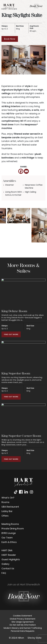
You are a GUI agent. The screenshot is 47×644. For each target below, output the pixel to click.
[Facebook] (21, 171)
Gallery (5, 564)
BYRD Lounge (9, 533)
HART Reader (9, 555)
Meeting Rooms (10, 524)
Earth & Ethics (9, 542)
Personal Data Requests (23, 631)
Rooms (5, 502)
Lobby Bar (7, 511)
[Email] (26, 171)
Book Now (10, 39)
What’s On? (8, 498)
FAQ (4, 573)
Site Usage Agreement (23, 622)
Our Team (7, 538)
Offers (5, 516)
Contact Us (8, 569)
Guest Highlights (11, 560)
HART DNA (7, 551)
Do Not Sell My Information (23, 625)
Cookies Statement (23, 616)
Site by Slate (34, 638)
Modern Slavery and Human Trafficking (23, 628)
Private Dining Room (13, 529)
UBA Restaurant (10, 507)
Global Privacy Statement (23, 619)
